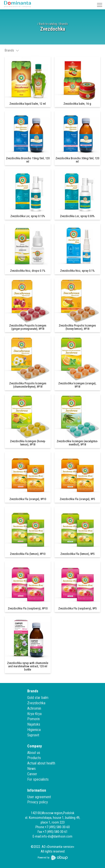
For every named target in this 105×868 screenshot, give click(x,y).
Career (32, 774)
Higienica (34, 730)
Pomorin (33, 719)
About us (34, 753)
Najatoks (34, 724)
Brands (64, 24)
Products (34, 758)
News (31, 769)
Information (37, 790)
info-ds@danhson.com (57, 836)
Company (35, 746)
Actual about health (41, 763)
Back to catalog (48, 24)
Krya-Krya (34, 714)
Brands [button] (12, 50)
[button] (100, 5)
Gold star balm (38, 698)
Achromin (34, 708)
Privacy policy (38, 802)
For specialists (38, 779)
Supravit (33, 735)
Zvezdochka (36, 703)
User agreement (39, 797)
